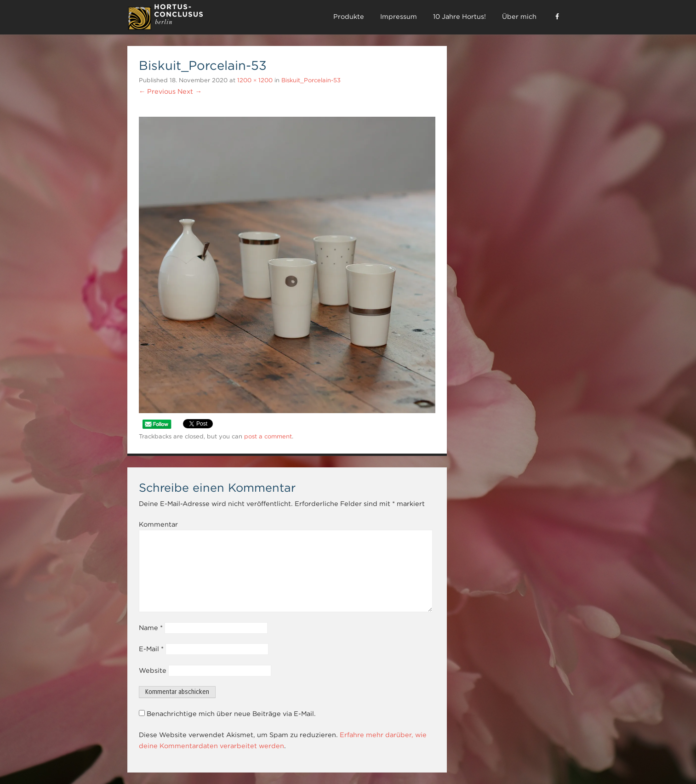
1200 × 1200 (255, 80)
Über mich (519, 17)
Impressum (399, 17)
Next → (189, 91)
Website (153, 670)
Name (151, 628)
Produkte (349, 17)
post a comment (268, 436)
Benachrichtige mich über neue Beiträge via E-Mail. (231, 714)
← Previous (157, 91)
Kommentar (158, 524)
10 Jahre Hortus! (459, 17)
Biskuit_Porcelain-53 (311, 80)
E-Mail (151, 649)
